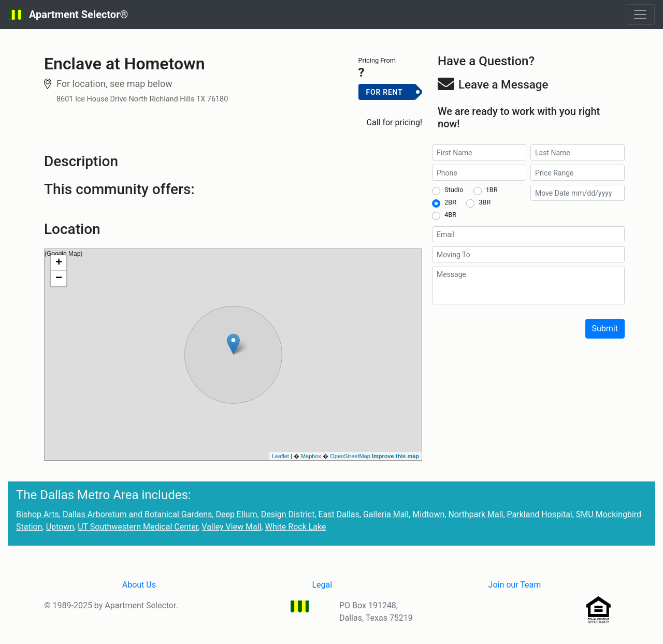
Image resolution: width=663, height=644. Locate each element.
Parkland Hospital (540, 514)
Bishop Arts (38, 514)
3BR (485, 202)
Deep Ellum (236, 514)
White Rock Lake (296, 527)
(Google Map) (232, 355)
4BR (450, 215)
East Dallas (339, 514)
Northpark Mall (475, 514)
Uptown (60, 527)
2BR (450, 202)
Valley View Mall (231, 527)
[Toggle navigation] (640, 14)
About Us (139, 585)
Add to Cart (390, 109)
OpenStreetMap (350, 456)
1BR (492, 190)
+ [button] (59, 263)
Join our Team (515, 585)
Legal (322, 585)
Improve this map (395, 456)
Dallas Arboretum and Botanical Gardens (137, 514)
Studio (454, 190)
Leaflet (280, 456)
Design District (288, 514)
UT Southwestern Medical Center (138, 527)
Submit (605, 328)
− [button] (59, 279)
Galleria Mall (386, 514)
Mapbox (311, 456)
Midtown (428, 514)
